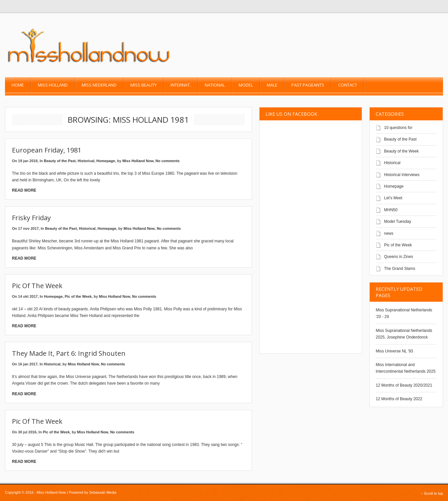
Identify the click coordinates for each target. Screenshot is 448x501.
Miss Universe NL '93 (394, 351)
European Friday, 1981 (47, 150)
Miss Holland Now (138, 161)
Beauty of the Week (401, 151)
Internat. (181, 85)
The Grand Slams (400, 269)
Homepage (106, 161)
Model (246, 85)
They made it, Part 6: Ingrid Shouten (69, 353)
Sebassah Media (103, 492)
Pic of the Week (37, 286)
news (389, 233)
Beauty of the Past (60, 161)
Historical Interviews (402, 175)
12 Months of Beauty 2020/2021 (404, 385)
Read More (24, 190)
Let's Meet (393, 198)
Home (18, 85)
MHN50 (391, 210)
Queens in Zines (398, 257)
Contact (348, 85)
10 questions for (398, 128)
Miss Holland (53, 85)
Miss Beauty (144, 85)
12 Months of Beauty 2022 (399, 399)
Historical (86, 161)
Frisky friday (31, 218)
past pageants (308, 85)
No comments (167, 161)
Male (272, 85)
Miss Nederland (99, 85)
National (215, 85)
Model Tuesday (397, 221)
